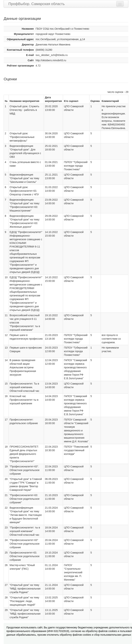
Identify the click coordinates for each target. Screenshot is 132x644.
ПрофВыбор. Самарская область (37, 4)
